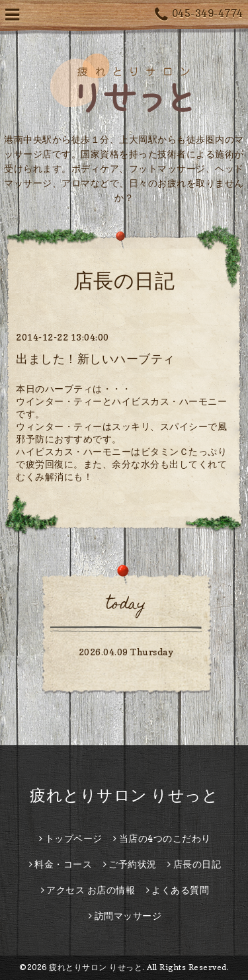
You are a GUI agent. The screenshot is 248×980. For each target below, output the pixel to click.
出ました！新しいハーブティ (96, 359)
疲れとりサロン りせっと (124, 795)
